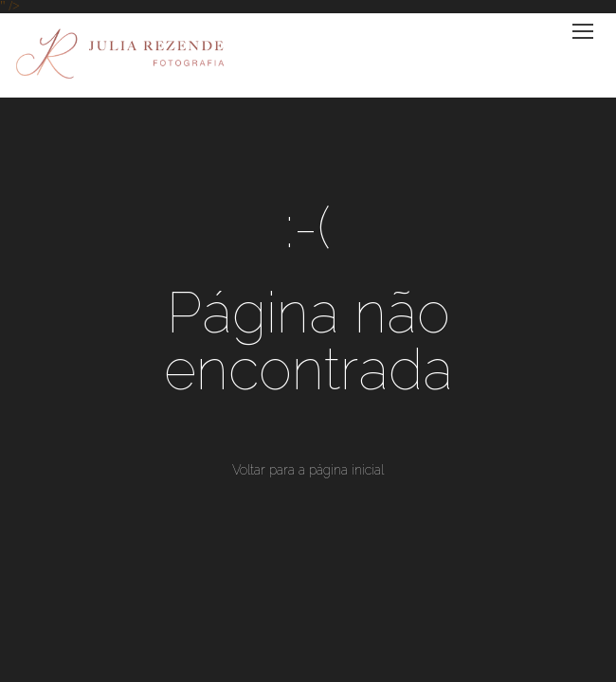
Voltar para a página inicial (308, 470)
